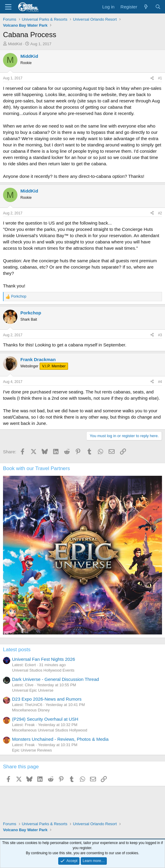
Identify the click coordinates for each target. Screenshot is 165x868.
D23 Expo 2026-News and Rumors (47, 699)
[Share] (152, 78)
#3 (160, 335)
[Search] (158, 7)
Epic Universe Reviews (32, 750)
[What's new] (146, 7)
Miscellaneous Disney (31, 710)
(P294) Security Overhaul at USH (45, 719)
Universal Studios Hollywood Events (43, 670)
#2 (160, 213)
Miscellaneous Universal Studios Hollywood (50, 730)
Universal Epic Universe (33, 690)
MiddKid (15, 44)
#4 (160, 382)
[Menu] (8, 7)
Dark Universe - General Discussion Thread (55, 679)
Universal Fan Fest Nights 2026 (43, 659)
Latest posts (17, 650)
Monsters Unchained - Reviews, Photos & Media (60, 739)
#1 (160, 78)
